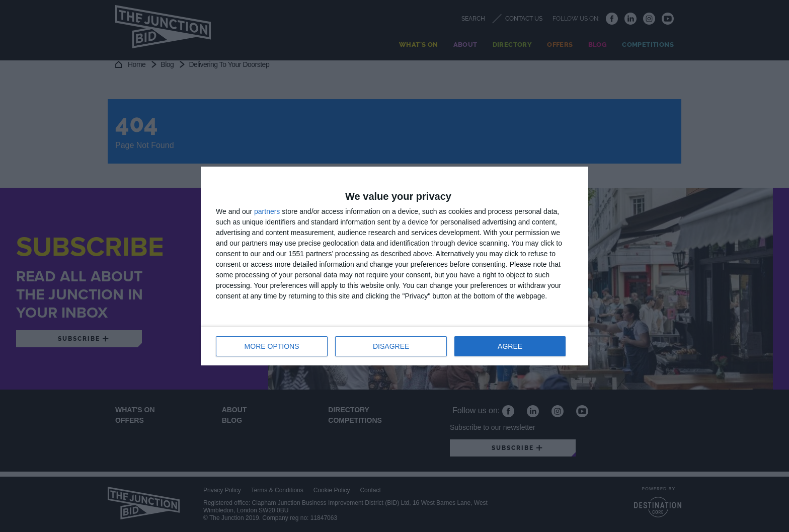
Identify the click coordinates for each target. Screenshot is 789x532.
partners (267, 211)
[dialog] (395, 266)
